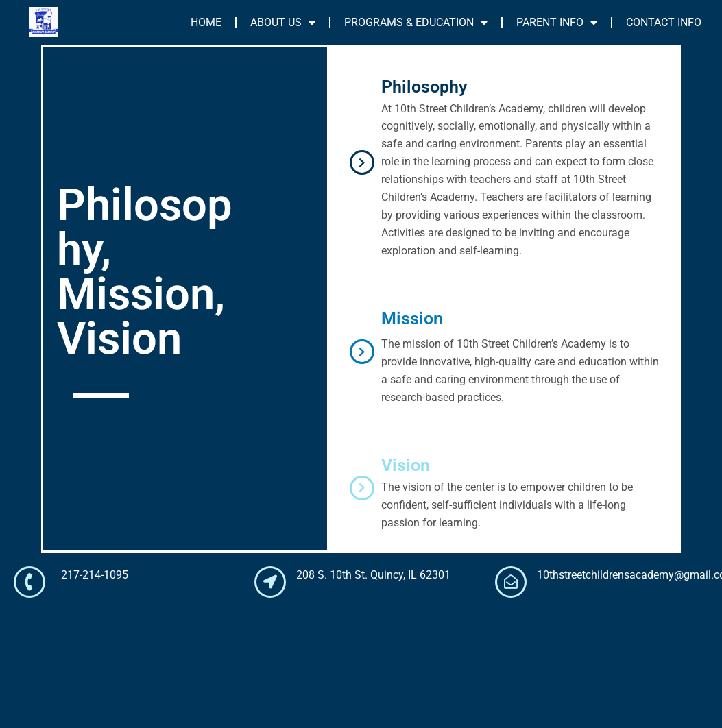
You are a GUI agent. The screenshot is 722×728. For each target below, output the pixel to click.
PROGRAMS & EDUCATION (416, 23)
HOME (206, 22)
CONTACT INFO (664, 22)
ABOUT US (283, 23)
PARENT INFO (557, 23)
